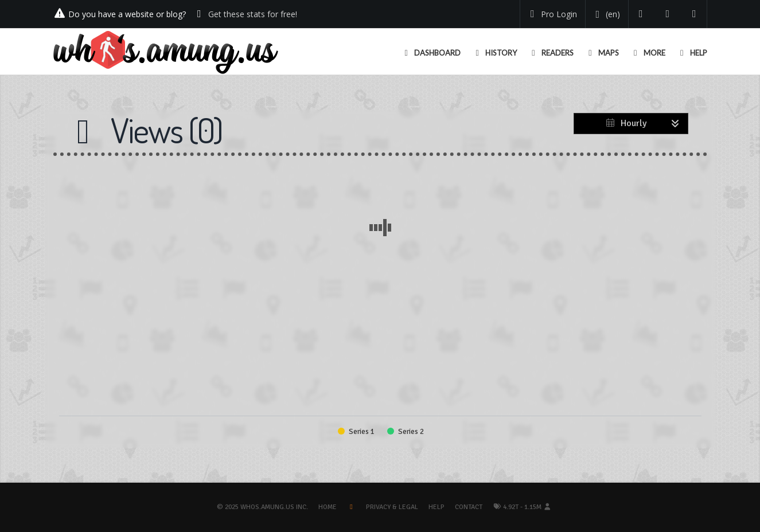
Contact (469, 507)
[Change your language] (606, 14)
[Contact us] (694, 14)
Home (328, 507)
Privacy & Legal (392, 507)
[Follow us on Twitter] (641, 14)
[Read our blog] (668, 14)
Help (436, 507)
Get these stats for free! (253, 14)
